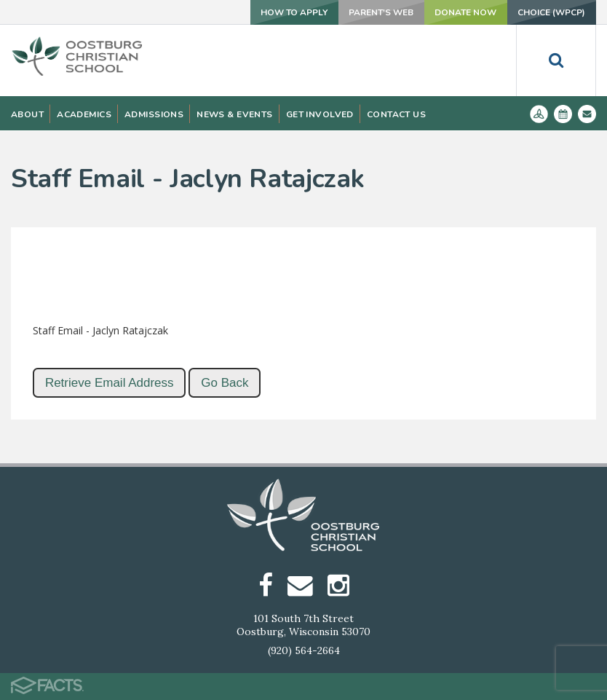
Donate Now (465, 12)
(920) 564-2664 (304, 650)
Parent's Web (380, 12)
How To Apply (292, 12)
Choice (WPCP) (551, 12)
